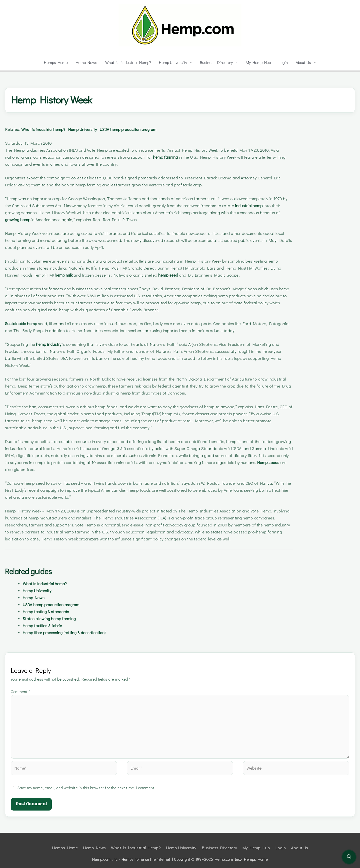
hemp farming (165, 157)
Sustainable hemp (23, 323)
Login (284, 62)
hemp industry (50, 344)
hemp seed (174, 275)
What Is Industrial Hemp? (126, 62)
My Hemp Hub (258, 62)
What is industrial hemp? (48, 129)
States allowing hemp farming (53, 619)
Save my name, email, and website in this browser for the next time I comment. (87, 782)
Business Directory (216, 62)
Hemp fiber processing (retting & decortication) (70, 633)
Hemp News (85, 62)
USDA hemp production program (147, 129)
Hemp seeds (17, 469)
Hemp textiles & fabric (45, 626)
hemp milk (66, 275)
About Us (305, 62)
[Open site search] (349, 857)
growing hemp (19, 219)
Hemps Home (54, 62)
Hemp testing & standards (49, 612)
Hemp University (171, 62)
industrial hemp (252, 206)
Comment (21, 691)
